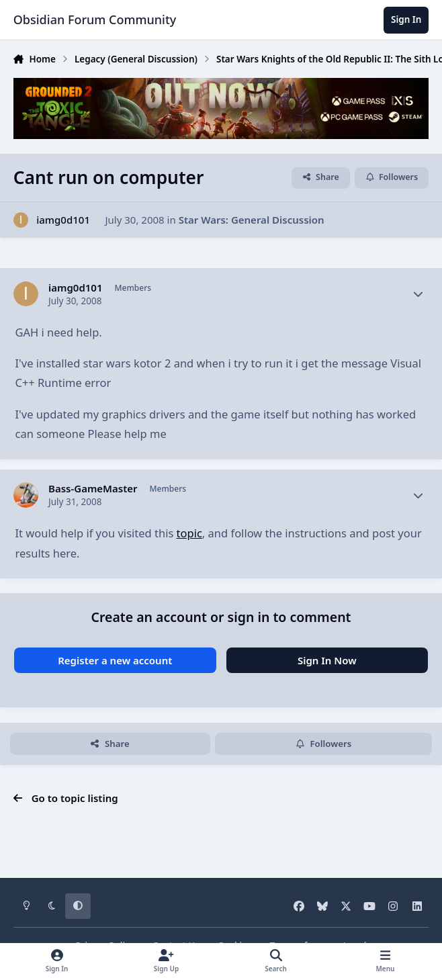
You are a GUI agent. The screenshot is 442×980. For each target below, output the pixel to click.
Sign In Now (327, 660)
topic (189, 533)
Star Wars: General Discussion (252, 220)
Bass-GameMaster (93, 489)
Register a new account (115, 660)
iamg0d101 (63, 220)
